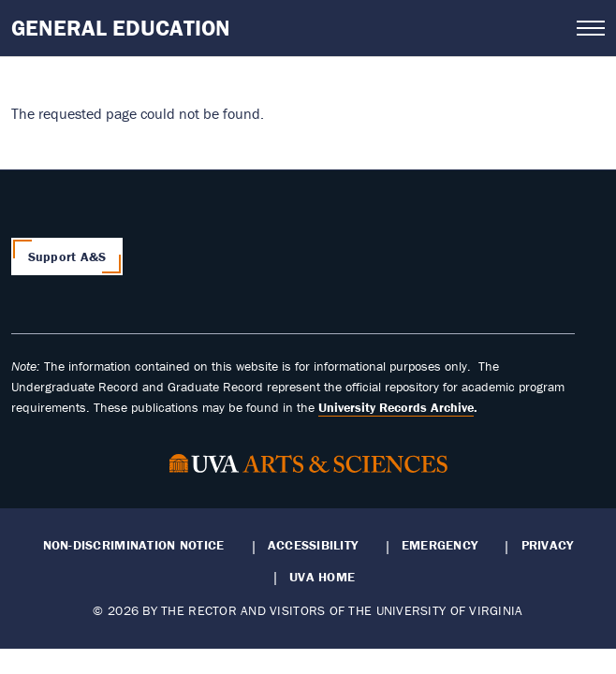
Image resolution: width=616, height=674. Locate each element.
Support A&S (67, 256)
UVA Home (322, 577)
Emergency (440, 545)
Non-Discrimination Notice (134, 545)
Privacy (548, 545)
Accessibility (313, 545)
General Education (121, 28)
